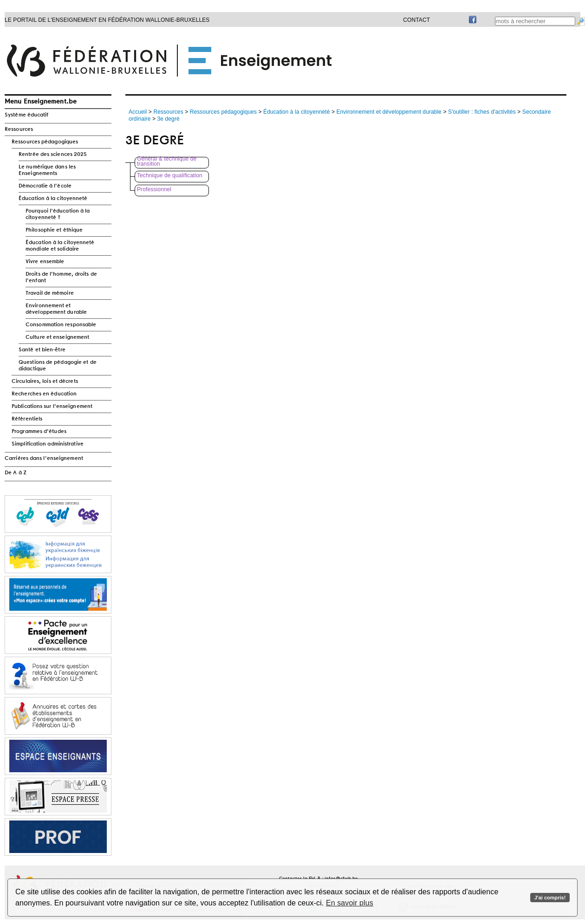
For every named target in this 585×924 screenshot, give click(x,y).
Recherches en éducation (44, 394)
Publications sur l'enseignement (52, 407)
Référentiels (27, 419)
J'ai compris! (550, 898)
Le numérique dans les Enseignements (47, 170)
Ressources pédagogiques (45, 142)
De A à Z (16, 473)
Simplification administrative (48, 444)
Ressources (19, 129)
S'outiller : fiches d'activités (482, 112)
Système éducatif (27, 115)
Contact (416, 20)
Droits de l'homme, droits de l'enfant (61, 278)
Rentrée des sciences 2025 (53, 155)
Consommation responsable (61, 325)
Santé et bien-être (42, 350)
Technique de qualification (170, 176)
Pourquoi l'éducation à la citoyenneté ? (58, 214)
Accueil (138, 112)
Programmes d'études (39, 432)
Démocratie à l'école (45, 186)
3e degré (169, 119)
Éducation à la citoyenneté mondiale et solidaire (60, 246)
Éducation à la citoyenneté (53, 199)
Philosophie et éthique (54, 230)
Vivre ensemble (45, 262)
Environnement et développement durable (56, 309)
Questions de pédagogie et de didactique (58, 366)
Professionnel (154, 190)
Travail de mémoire (50, 293)
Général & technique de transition (167, 162)
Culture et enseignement (57, 337)
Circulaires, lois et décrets (45, 381)
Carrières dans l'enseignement (44, 459)
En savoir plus (350, 903)
